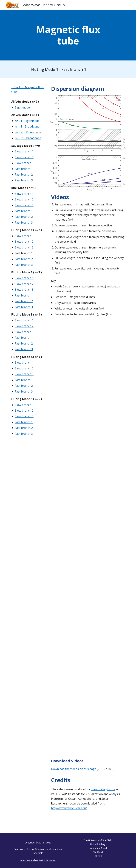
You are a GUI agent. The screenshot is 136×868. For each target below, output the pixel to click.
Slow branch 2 (24, 157)
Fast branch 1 (24, 169)
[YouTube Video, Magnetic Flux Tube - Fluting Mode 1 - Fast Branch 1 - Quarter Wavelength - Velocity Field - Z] (88, 620)
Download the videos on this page (74, 769)
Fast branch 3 (24, 180)
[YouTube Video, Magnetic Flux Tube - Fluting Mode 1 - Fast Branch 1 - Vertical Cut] (88, 730)
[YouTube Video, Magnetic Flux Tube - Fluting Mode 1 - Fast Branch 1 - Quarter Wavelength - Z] (88, 510)
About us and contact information (38, 860)
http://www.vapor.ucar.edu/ (69, 808)
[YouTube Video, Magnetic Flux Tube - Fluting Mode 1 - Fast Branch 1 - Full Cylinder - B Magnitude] (88, 400)
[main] (68, 35)
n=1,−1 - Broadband (28, 138)
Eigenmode (22, 107)
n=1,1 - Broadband (27, 126)
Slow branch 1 (24, 151)
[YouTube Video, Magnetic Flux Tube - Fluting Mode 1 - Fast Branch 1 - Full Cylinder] (88, 345)
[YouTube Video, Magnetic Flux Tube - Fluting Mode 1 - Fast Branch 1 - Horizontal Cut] (88, 675)
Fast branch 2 (24, 174)
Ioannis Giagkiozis (103, 789)
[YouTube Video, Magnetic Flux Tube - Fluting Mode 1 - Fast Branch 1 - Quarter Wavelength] (88, 455)
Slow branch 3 (24, 163)
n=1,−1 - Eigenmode (28, 132)
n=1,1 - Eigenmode (27, 121)
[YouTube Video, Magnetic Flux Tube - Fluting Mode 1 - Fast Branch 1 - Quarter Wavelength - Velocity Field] (88, 565)
